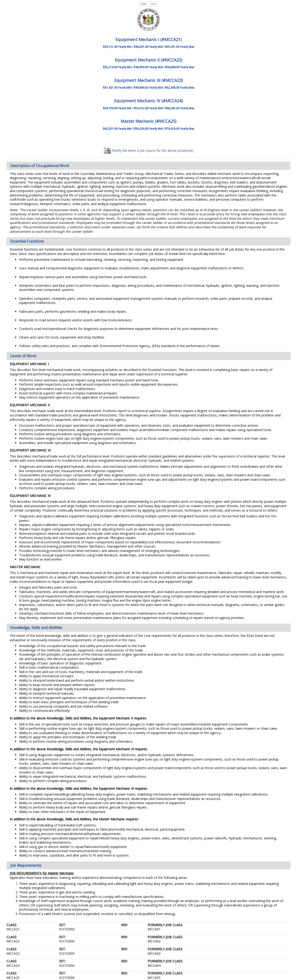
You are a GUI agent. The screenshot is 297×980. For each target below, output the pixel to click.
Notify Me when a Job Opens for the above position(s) (149, 150)
